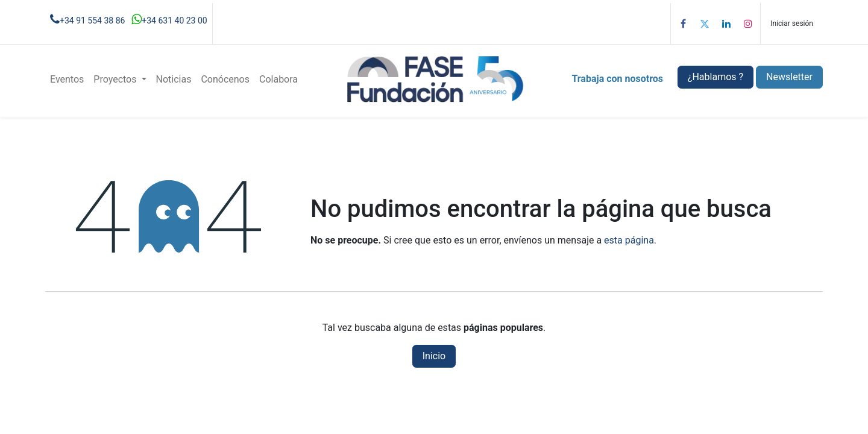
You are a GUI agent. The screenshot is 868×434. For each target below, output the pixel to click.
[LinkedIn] (726, 24)
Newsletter (789, 77)
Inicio (434, 356)
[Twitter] (705, 24)
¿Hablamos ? (715, 77)
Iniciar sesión (792, 24)
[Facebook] (683, 24)
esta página (629, 240)
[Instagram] (748, 24)
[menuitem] (67, 80)
